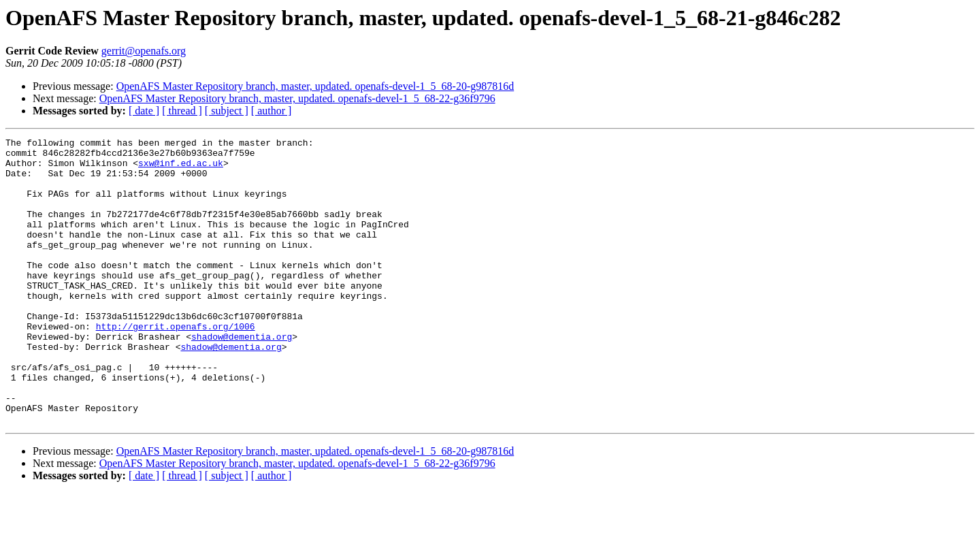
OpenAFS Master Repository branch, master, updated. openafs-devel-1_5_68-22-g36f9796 (297, 98)
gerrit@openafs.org (144, 51)
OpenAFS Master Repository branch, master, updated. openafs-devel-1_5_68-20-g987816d (315, 86)
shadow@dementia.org (242, 377)
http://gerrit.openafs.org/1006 (176, 365)
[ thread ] (182, 111)
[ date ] (144, 111)
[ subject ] (227, 111)
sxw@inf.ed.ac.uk (181, 169)
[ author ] (272, 111)
